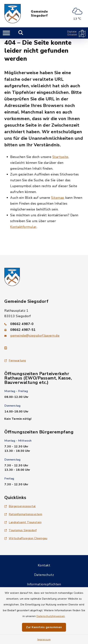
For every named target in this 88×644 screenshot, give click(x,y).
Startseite (60, 157)
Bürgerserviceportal (20, 506)
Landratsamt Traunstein (23, 522)
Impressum (44, 640)
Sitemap (58, 198)
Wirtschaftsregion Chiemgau (26, 538)
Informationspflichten (44, 584)
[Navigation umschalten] (6, 33)
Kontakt (44, 565)
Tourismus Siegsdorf (21, 530)
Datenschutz (44, 575)
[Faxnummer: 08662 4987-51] (44, 330)
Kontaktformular (23, 227)
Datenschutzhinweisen (51, 616)
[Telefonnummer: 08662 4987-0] (44, 324)
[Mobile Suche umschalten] (21, 33)
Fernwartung (15, 361)
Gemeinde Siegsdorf (39, 14)
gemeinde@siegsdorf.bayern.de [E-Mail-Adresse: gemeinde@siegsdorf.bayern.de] (35, 336)
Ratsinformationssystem (23, 514)
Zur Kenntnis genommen (44, 627)
